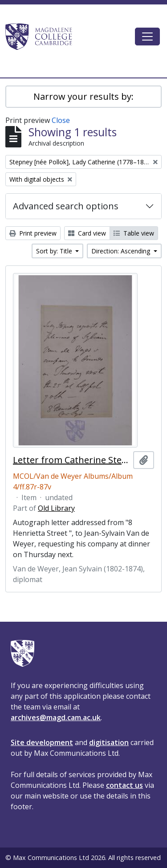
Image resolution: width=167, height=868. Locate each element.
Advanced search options (66, 206)
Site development (42, 742)
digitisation (109, 742)
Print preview (33, 233)
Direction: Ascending (122, 251)
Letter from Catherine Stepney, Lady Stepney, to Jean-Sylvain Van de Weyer (71, 460)
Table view (134, 233)
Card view (87, 233)
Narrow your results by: (83, 96)
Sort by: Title (55, 251)
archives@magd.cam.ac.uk (56, 717)
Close (61, 120)
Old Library (56, 508)
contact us (124, 785)
